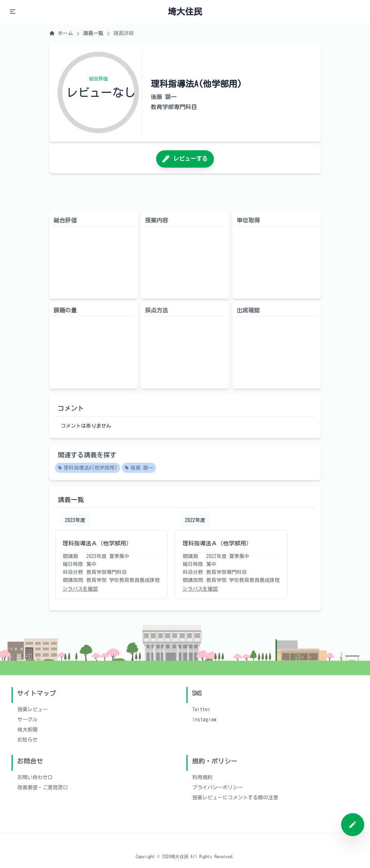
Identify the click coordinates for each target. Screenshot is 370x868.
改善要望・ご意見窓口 (43, 787)
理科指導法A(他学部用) (88, 468)
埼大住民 (185, 12)
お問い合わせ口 (35, 777)
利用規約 (202, 777)
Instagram (204, 720)
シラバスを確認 (80, 589)
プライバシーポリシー (218, 787)
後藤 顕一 (139, 468)
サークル (27, 720)
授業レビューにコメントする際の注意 (235, 798)
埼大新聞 (27, 730)
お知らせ (27, 740)
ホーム (61, 33)
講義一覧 (93, 33)
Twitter (201, 709)
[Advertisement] (185, 193)
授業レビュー (33, 709)
